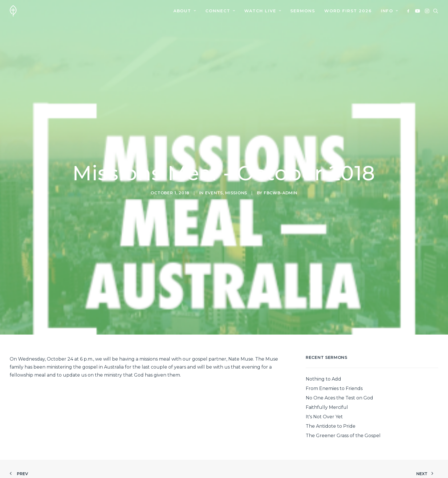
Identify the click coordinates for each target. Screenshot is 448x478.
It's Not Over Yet (324, 392)
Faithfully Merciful (327, 383)
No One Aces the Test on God (339, 374)
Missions (236, 181)
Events (214, 181)
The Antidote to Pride (331, 402)
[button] (409, 11)
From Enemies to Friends (334, 364)
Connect (220, 11)
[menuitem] (185, 11)
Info (390, 11)
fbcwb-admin (281, 181)
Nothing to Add (323, 355)
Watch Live (263, 11)
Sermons (303, 11)
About (185, 11)
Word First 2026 (348, 11)
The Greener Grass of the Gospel (343, 411)
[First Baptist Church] (13, 11)
